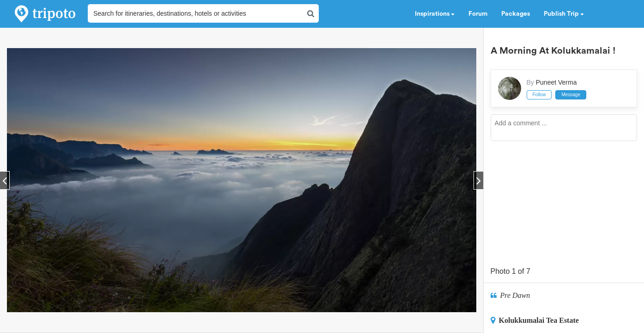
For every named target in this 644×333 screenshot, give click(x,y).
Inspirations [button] (435, 14)
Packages (516, 14)
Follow (539, 95)
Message (571, 95)
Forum (478, 14)
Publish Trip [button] (564, 14)
